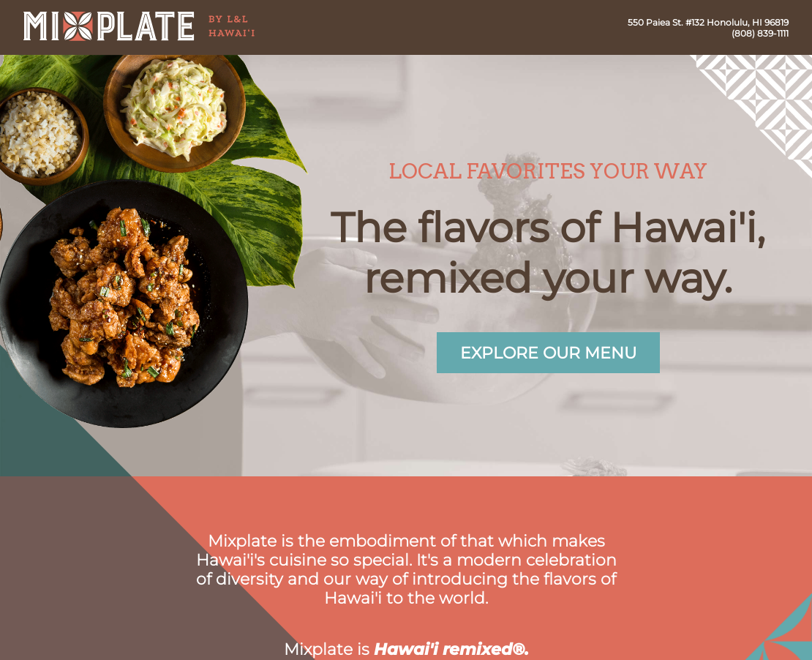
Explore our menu (548, 353)
